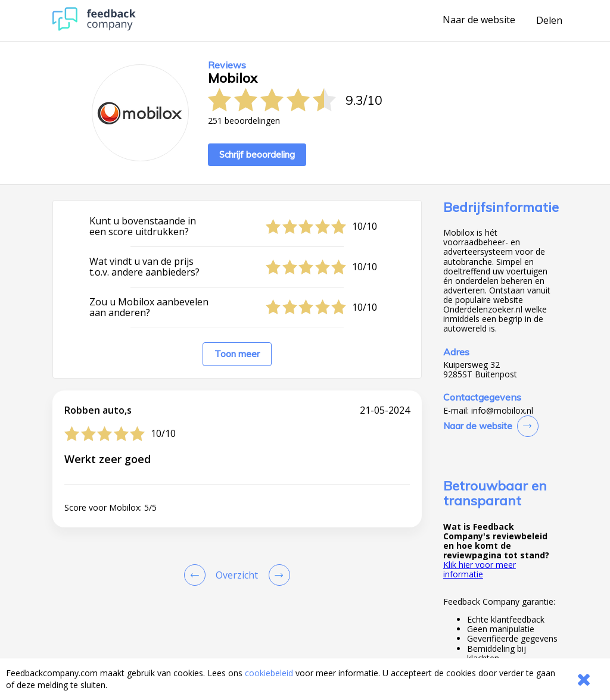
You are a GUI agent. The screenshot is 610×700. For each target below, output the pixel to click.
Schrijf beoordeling (257, 154)
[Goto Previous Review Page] (197, 575)
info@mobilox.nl (502, 411)
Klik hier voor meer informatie (480, 569)
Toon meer (237, 354)
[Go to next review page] (277, 575)
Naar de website (479, 20)
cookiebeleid (269, 673)
